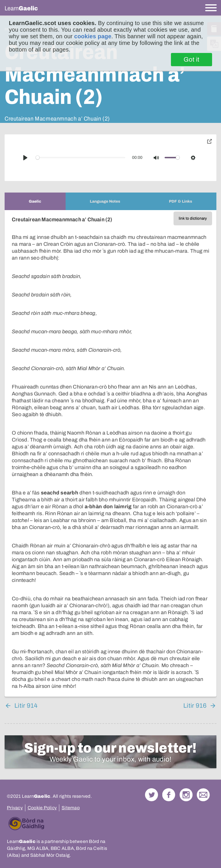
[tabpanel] (110, 453)
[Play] (25, 158)
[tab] (35, 201)
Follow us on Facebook (169, 795)
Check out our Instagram (186, 795)
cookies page (93, 36)
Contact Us (203, 795)
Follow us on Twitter (152, 795)
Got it (192, 60)
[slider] (81, 158)
